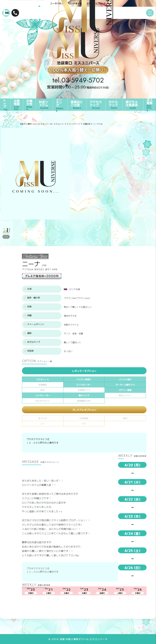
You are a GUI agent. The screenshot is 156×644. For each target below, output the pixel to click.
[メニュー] (150, 13)
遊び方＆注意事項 (132, 104)
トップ (5, 105)
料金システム (44, 104)
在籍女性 (30, 104)
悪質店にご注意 (77, 104)
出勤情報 (17, 104)
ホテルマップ (113, 104)
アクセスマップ (96, 104)
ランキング (60, 105)
